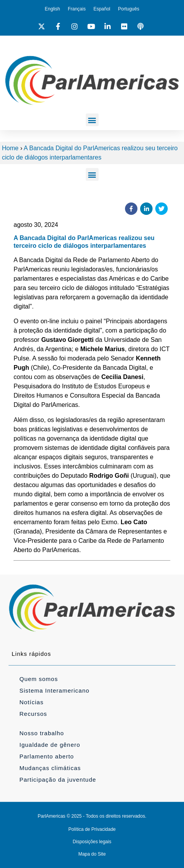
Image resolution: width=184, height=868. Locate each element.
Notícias (31, 702)
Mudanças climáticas (50, 768)
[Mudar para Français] (77, 9)
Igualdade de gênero (50, 745)
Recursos (33, 714)
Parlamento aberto (47, 756)
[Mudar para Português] (129, 9)
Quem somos (39, 679)
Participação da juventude (58, 780)
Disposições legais (92, 842)
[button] (92, 120)
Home (10, 148)
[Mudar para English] (52, 9)
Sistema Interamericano (54, 690)
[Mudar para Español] (102, 9)
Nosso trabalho (42, 733)
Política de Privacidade (92, 829)
